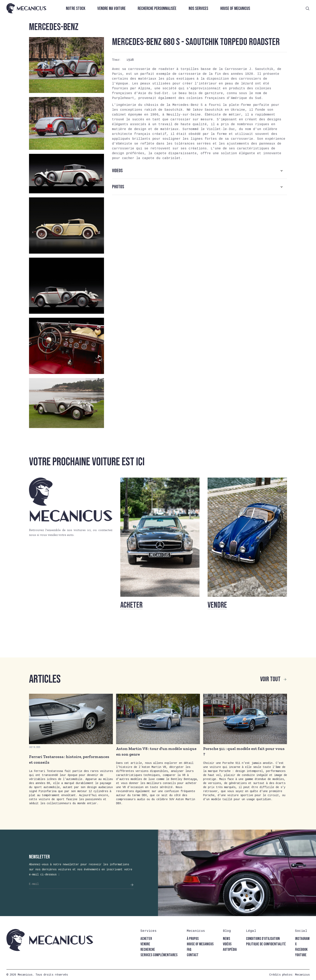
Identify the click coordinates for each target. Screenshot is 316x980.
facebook (301, 950)
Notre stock (76, 9)
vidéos (227, 944)
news (227, 939)
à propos (193, 939)
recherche (148, 950)
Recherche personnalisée (157, 9)
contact (193, 955)
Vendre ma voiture (111, 9)
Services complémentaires (159, 955)
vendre (145, 944)
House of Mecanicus (235, 9)
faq (189, 950)
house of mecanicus (200, 944)
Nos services (198, 9)
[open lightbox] (67, 65)
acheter (146, 939)
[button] (200, 171)
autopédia (230, 950)
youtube (301, 955)
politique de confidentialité (266, 944)
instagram (302, 939)
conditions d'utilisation (263, 939)
